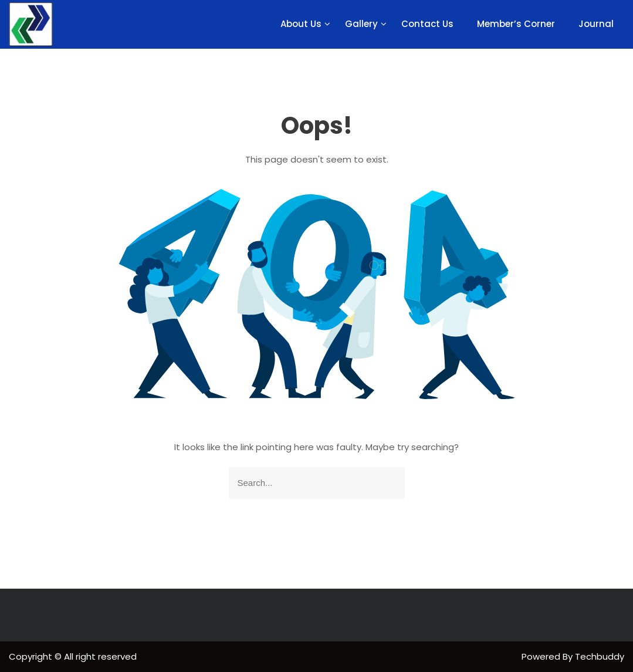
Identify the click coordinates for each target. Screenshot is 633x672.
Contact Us (427, 24)
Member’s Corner (516, 24)
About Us (301, 24)
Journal (596, 24)
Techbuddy (600, 656)
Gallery (361, 24)
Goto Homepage (317, 529)
